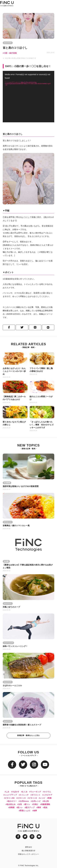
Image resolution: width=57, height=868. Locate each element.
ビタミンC (22, 798)
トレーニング (8, 643)
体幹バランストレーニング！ (15, 646)
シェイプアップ (11, 795)
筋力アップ (30, 807)
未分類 (6, 561)
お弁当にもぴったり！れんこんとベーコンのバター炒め (14, 371)
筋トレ (20, 807)
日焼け (36, 804)
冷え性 (46, 801)
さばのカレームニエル (12, 685)
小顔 (5, 53)
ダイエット (8, 522)
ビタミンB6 (10, 798)
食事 (35, 811)
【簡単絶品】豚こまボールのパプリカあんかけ (14, 398)
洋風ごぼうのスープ (11, 607)
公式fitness (24, 801)
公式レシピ (36, 801)
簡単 (39, 807)
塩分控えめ (11, 804)
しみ (7, 792)
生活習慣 (7, 483)
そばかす (16, 792)
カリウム (47, 792)
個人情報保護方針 (29, 851)
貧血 (46, 807)
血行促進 (13, 53)
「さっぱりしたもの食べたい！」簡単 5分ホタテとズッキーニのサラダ (42, 425)
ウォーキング (36, 792)
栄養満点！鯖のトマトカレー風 (16, 526)
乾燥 (50, 798)
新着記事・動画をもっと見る (29, 735)
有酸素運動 (46, 804)
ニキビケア (48, 795)
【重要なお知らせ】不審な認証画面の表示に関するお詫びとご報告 (28, 566)
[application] (29, 97)
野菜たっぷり (25, 811)
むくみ (25, 792)
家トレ (27, 804)
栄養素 (12, 807)
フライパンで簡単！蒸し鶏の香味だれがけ (41, 370)
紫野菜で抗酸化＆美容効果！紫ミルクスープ (22, 725)
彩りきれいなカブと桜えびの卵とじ (14, 423)
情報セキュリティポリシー (28, 854)
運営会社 (29, 847)
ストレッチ (24, 795)
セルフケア (8, 43)
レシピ (42, 798)
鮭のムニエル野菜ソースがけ (41, 398)
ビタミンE (33, 798)
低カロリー (12, 801)
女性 (20, 804)
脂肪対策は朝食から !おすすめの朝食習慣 (21, 486)
